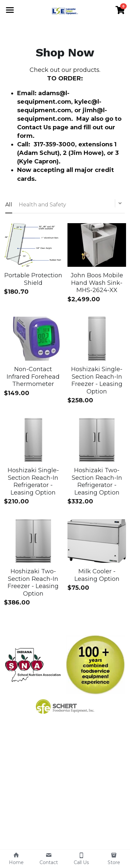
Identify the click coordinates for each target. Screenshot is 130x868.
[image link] (35, 664)
